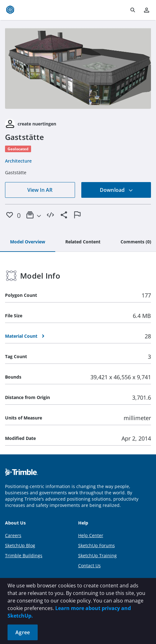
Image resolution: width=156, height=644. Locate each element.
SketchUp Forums (97, 545)
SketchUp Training (97, 555)
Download (116, 190)
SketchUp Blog (20, 545)
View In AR (40, 190)
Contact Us (89, 566)
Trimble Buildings (24, 555)
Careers (13, 535)
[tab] (28, 242)
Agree (23, 632)
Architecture (18, 161)
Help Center (91, 535)
